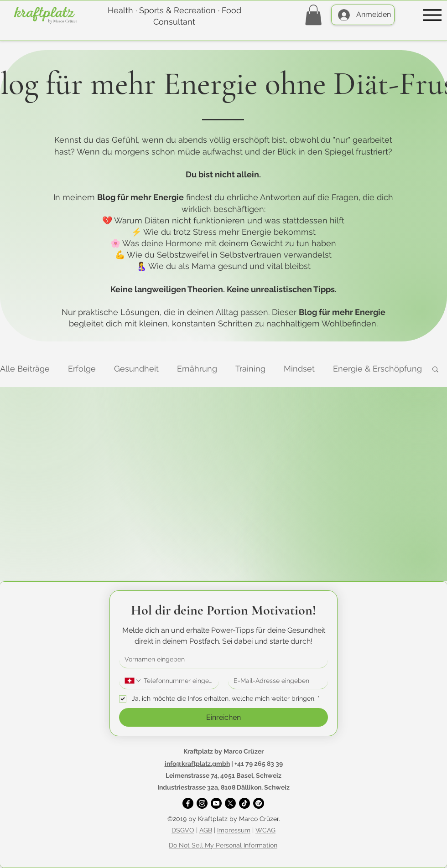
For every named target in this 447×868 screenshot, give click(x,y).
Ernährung (197, 369)
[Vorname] (221, 660)
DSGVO (183, 830)
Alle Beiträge (25, 369)
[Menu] (432, 15)
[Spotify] (259, 803)
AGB (206, 830)
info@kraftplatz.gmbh (197, 764)
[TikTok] (244, 803)
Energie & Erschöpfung (377, 369)
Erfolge (82, 369)
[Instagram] (202, 803)
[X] (230, 803)
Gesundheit (136, 369)
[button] (313, 15)
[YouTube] (216, 803)
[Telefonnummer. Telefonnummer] (178, 681)
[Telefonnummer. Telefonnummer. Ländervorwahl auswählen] (133, 681)
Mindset (299, 369)
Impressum (234, 830)
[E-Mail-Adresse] (275, 681)
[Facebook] (188, 803)
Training (250, 369)
